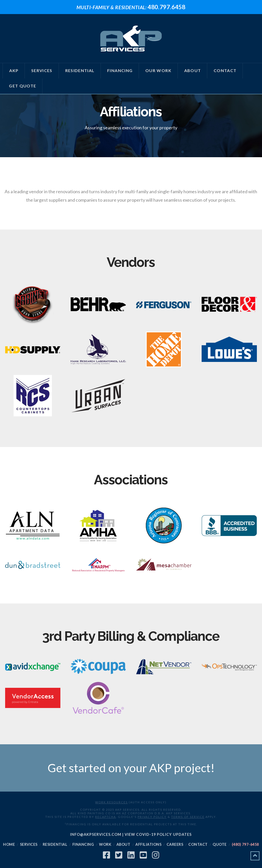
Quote (220, 844)
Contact (198, 844)
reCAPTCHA (106, 817)
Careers (175, 844)
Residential (55, 844)
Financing (83, 844)
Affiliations (148, 844)
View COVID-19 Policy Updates (158, 834)
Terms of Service (188, 817)
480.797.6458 (131, 7)
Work (105, 844)
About (123, 844)
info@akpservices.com (96, 834)
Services (29, 844)
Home (9, 844)
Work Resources (111, 802)
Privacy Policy (152, 817)
